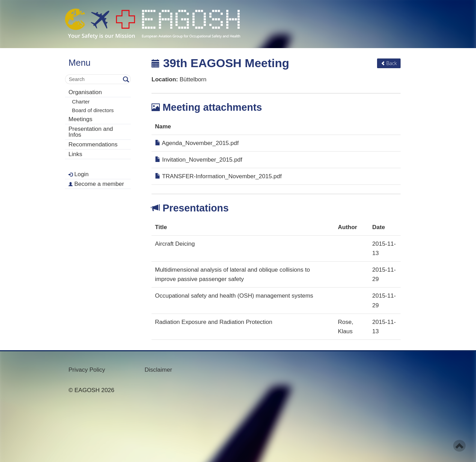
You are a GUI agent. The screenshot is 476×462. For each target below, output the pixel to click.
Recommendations (93, 144)
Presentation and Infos (91, 132)
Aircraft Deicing (175, 244)
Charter (81, 102)
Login (79, 174)
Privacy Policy (87, 370)
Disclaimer (158, 370)
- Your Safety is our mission (153, 24)
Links (75, 154)
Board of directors (93, 110)
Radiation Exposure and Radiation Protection (214, 322)
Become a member (96, 184)
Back (389, 63)
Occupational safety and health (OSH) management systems (234, 296)
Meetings (80, 119)
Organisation (85, 92)
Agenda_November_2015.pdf (197, 143)
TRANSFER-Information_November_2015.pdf (218, 176)
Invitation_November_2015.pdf (199, 160)
